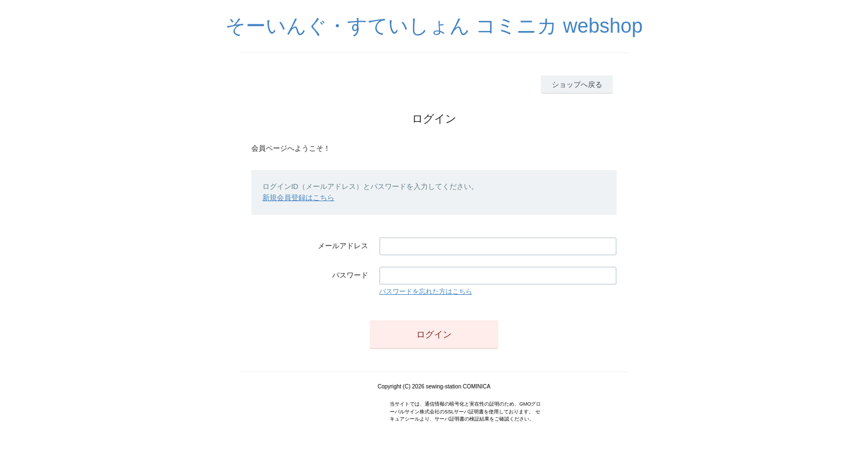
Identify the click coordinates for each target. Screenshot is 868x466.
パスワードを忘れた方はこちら (426, 291)
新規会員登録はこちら (298, 198)
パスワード (350, 275)
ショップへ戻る (577, 85)
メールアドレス (343, 246)
